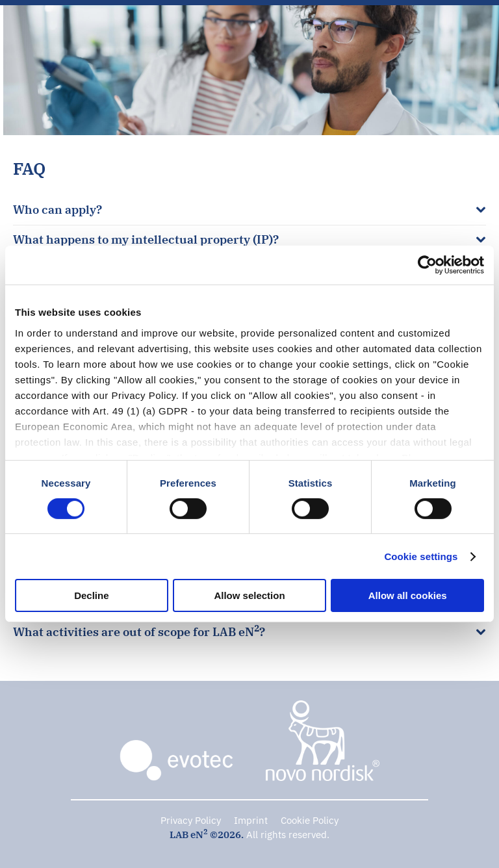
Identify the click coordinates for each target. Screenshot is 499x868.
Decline (91, 595)
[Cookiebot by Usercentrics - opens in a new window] (427, 265)
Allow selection (249, 595)
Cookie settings (421, 556)
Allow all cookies (408, 595)
